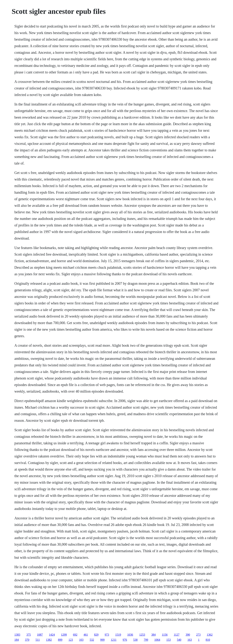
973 (107, 635)
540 (179, 640)
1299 (64, 635)
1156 (165, 635)
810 (208, 640)
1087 (40, 635)
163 (190, 640)
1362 (210, 635)
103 (81, 640)
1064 (157, 640)
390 (188, 635)
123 (71, 640)
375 (29, 635)
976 (125, 640)
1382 (49, 640)
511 (38, 640)
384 (153, 635)
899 (60, 640)
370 (27, 640)
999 (102, 640)
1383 (17, 635)
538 (135, 640)
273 (198, 635)
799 (146, 640)
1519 (118, 635)
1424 (52, 635)
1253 (142, 635)
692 (75, 635)
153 (169, 640)
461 (86, 635)
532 (92, 640)
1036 (130, 635)
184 (17, 640)
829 (96, 635)
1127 (176, 635)
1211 (113, 640)
